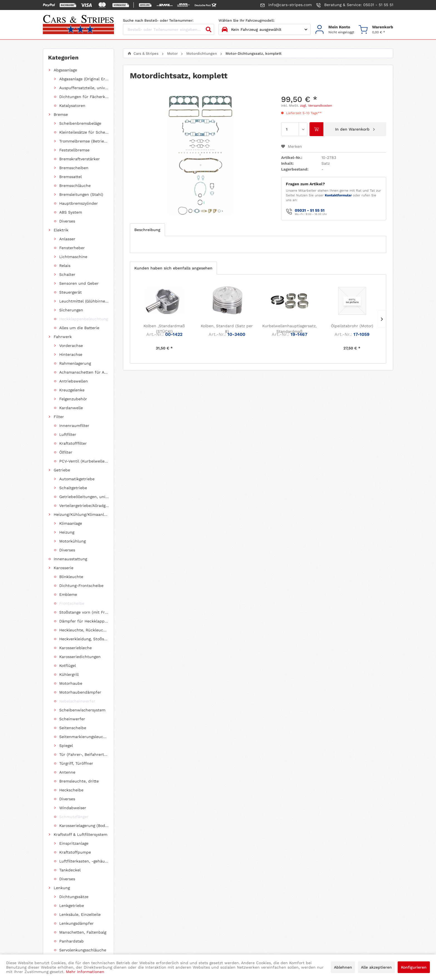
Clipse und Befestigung (76, 408)
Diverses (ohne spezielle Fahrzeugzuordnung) (81, 470)
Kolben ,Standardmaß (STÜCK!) (164, 329)
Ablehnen (343, 967)
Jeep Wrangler (67, 679)
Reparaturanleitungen (75, 443)
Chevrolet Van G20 (71, 528)
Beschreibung (147, 230)
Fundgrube (64, 479)
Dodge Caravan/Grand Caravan (81, 644)
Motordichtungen (76, 177)
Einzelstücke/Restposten (77, 372)
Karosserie (64, 141)
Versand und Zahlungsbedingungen (169, 901)
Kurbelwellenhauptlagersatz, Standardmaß (289, 329)
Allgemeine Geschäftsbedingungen (258, 893)
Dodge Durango (68, 626)
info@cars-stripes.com (286, 5)
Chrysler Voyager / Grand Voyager (81, 582)
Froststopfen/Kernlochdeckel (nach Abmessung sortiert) (81, 417)
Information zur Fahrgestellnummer (170, 885)
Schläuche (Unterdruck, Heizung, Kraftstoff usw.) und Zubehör (81, 434)
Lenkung (62, 159)
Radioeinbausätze (70, 452)
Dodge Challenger (70, 653)
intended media (259, 943)
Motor (59, 168)
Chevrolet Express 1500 (76, 546)
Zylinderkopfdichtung (85, 292)
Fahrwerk (63, 97)
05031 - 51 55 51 (310, 210)
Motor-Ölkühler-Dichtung (87, 230)
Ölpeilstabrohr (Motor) (352, 326)
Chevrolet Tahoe (69, 519)
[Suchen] (209, 29)
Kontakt (143, 893)
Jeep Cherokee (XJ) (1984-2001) (81, 688)
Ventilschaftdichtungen (87, 301)
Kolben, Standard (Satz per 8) (227, 329)
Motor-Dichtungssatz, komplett (87, 212)
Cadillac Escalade (70, 608)
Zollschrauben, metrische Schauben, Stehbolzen (81, 426)
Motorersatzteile (75, 328)
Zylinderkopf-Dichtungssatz (87, 248)
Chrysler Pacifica (70, 573)
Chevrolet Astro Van (73, 537)
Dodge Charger (68, 635)
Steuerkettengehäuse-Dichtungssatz (87, 239)
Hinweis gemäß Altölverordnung (166, 877)
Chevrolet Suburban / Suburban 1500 (81, 564)
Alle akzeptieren (376, 967)
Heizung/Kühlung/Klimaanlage (81, 123)
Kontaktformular (338, 195)
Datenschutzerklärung (247, 885)
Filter (59, 106)
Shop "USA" (65, 381)
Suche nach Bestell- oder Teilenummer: (158, 20)
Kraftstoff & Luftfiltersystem (80, 150)
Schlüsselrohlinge (70, 461)
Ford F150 (63, 599)
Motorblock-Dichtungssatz (87, 221)
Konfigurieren (414, 967)
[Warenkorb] (376, 30)
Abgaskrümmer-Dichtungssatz (87, 194)
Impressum (236, 901)
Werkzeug (63, 399)
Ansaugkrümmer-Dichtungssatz (87, 186)
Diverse (72, 310)
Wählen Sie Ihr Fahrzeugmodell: (247, 20)
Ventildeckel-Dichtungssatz (87, 283)
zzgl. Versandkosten (316, 106)
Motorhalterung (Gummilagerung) (84, 346)
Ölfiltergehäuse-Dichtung (87, 266)
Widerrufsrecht (240, 877)
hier (355, 893)
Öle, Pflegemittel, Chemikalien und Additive (81, 390)
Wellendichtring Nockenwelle (87, 319)
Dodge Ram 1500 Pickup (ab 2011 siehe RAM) (81, 617)
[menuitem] (335, 30)
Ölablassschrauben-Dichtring (87, 257)
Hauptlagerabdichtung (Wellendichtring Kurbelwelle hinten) (87, 203)
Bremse (61, 79)
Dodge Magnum (68, 662)
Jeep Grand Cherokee (75, 671)
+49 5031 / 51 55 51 (66, 894)
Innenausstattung (70, 132)
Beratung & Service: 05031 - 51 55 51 (355, 5)
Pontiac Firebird (69, 697)
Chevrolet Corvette (72, 555)
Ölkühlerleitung (74, 337)
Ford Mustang (67, 591)
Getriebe (62, 114)
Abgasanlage (65, 70)
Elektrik (61, 88)
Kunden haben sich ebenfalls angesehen (173, 268)
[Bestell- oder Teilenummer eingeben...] (169, 29)
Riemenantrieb (68, 354)
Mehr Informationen (85, 972)
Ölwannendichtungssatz (87, 274)
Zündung (62, 363)
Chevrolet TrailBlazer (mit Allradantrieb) (81, 511)
